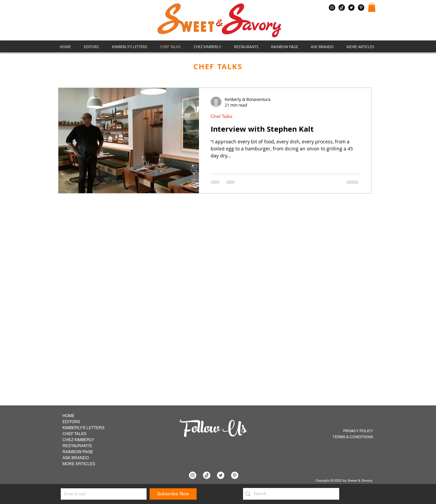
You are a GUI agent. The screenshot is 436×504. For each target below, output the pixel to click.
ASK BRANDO (76, 458)
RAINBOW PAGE (78, 452)
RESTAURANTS (77, 446)
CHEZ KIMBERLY (78, 440)
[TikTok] (342, 8)
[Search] (289, 494)
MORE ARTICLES (79, 464)
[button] (372, 7)
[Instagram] (332, 8)
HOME (68, 416)
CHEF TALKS (74, 434)
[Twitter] (351, 8)
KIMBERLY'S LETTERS (83, 428)
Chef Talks (222, 116)
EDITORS (71, 422)
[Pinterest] (361, 8)
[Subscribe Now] (173, 494)
